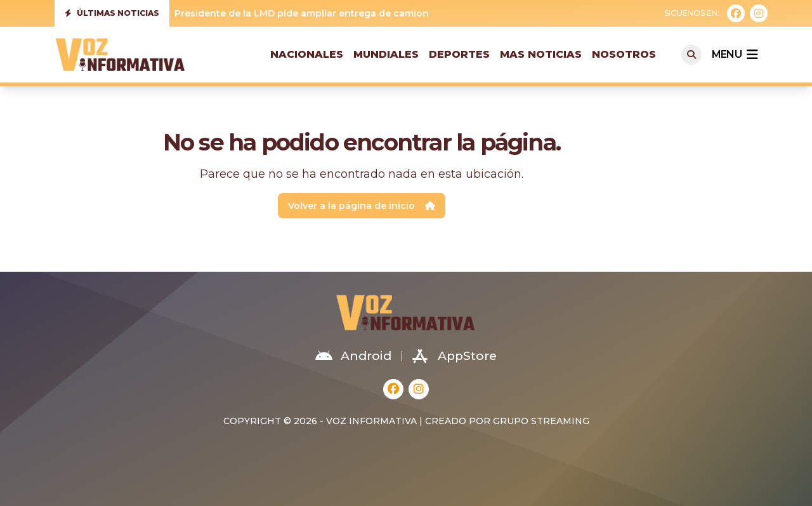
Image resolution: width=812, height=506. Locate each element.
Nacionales (307, 54)
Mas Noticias (541, 54)
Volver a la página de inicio (362, 206)
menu (735, 55)
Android (353, 356)
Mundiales (386, 54)
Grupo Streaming (541, 421)
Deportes (459, 54)
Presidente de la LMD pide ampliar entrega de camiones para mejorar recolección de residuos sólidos (415, 13)
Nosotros (624, 54)
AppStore (455, 356)
